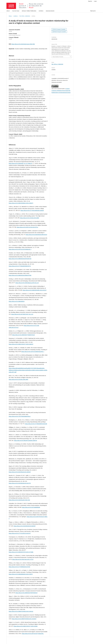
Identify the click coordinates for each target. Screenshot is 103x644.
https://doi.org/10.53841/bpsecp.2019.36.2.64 (27, 283)
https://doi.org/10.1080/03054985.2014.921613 (35, 290)
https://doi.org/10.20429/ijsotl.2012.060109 (20, 472)
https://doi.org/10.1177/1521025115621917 (20, 533)
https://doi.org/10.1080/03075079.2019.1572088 (21, 552)
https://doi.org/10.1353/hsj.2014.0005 (30, 218)
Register (90, 1)
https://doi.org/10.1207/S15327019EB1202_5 (20, 249)
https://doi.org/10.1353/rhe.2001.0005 (19, 379)
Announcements (50, 11)
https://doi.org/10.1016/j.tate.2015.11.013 (23, 559)
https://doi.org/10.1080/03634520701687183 (20, 259)
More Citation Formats (58, 57)
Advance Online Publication (29, 11)
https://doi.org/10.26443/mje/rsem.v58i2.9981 (23, 44)
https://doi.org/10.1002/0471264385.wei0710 (25, 440)
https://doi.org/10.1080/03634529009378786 (20, 275)
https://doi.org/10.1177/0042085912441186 (36, 424)
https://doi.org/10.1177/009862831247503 (19, 567)
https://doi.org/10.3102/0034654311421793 (20, 483)
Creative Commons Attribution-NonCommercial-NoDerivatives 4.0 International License (61, 91)
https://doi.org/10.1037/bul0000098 (31, 507)
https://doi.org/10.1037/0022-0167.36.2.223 (22, 314)
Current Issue (16, 11)
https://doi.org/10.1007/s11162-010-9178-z (27, 227)
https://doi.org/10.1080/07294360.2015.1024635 (24, 619)
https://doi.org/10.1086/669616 (17, 301)
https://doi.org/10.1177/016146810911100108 (32, 210)
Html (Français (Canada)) (60, 32)
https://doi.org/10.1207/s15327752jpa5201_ (33, 634)
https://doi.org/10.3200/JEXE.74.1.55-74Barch (20, 163)
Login (95, 1)
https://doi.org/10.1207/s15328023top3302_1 (33, 352)
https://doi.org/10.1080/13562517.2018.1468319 (21, 344)
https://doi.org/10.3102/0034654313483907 (25, 526)
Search (93, 11)
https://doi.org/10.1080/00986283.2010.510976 (21, 574)
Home (10, 16)
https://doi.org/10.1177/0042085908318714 (20, 266)
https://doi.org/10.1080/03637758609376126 (23, 335)
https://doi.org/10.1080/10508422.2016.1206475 (21, 203)
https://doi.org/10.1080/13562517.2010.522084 (26, 626)
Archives (41, 11)
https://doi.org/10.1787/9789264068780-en (20, 416)
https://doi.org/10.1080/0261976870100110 (26, 593)
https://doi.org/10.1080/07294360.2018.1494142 (21, 611)
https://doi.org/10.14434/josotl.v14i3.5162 (19, 500)
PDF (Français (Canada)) (60, 29)
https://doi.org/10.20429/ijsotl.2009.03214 (36, 235)
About (8, 11)
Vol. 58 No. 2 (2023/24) (25, 16)
